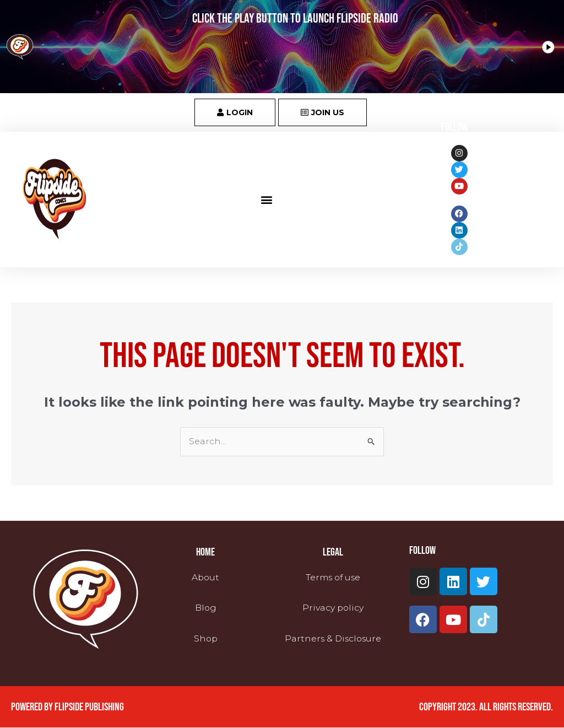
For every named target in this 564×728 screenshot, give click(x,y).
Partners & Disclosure (333, 638)
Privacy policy (333, 608)
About (205, 578)
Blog (205, 608)
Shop (206, 638)
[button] (267, 199)
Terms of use (333, 578)
